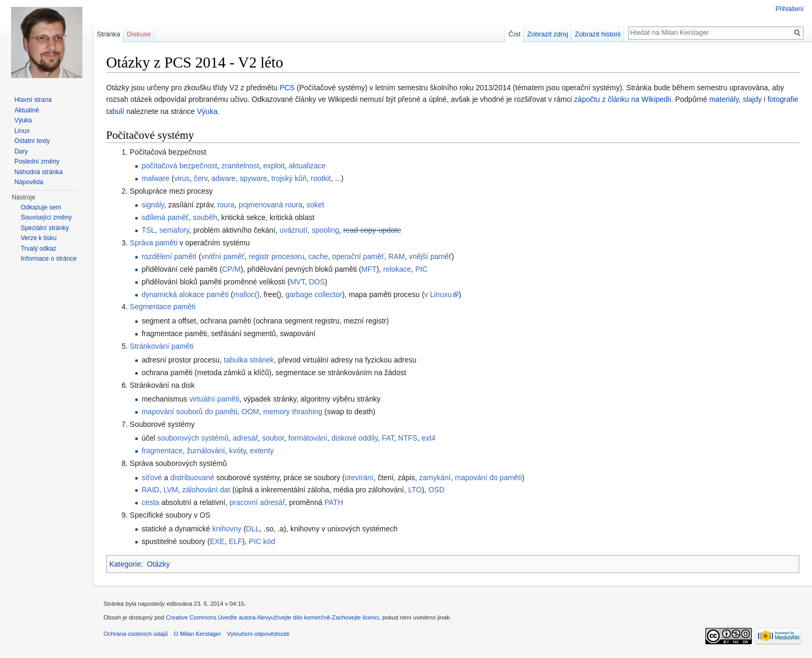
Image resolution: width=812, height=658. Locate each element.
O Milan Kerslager (197, 634)
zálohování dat (206, 490)
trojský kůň (289, 178)
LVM (171, 490)
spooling (325, 230)
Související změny (46, 217)
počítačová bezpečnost (179, 166)
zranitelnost (240, 166)
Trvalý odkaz (39, 249)
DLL (253, 529)
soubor (273, 438)
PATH (334, 502)
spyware (253, 178)
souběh (205, 217)
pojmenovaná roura (271, 205)
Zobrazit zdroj (548, 34)
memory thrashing (293, 412)
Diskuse (139, 34)
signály (153, 205)
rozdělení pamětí (169, 256)
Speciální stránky (45, 228)
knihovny (227, 529)
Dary (21, 151)
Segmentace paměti (163, 307)
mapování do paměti (489, 478)
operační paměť (358, 256)
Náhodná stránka (38, 172)
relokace (397, 269)
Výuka (207, 111)
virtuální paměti (214, 399)
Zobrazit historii (598, 34)
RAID (150, 490)
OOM (250, 412)
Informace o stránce (49, 259)
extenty (262, 451)
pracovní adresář (257, 502)
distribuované (192, 478)
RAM (397, 256)
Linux (22, 131)
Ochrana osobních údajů (136, 634)
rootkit (321, 178)
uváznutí (293, 230)
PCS (287, 88)
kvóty (238, 451)
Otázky (158, 564)
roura (226, 205)
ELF (235, 541)
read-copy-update (372, 230)
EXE (217, 541)
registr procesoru (276, 256)
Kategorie (125, 564)
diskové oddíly (355, 438)
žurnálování (206, 451)
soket (315, 205)
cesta (150, 502)
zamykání (435, 478)
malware (155, 178)
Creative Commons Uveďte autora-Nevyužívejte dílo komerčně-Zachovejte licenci (272, 617)
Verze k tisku (39, 238)
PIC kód (262, 541)
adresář (245, 438)
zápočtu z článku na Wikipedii (622, 99)
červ (200, 178)
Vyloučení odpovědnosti (258, 634)
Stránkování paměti (162, 346)
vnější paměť (430, 256)
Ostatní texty (32, 141)
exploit (274, 166)
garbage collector (314, 294)
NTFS (408, 438)
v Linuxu (438, 294)
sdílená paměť (165, 217)
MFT (369, 269)
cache (318, 256)
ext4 (428, 438)
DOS (317, 282)
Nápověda (29, 182)
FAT (388, 438)
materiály (724, 99)
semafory (174, 230)
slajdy (752, 99)
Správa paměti (154, 243)
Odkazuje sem (41, 207)
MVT (297, 282)
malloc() (247, 294)
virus (182, 178)
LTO (415, 490)
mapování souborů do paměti (189, 412)
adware (223, 178)
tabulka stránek (249, 360)
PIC (421, 269)
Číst (514, 34)
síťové (152, 478)
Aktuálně (27, 110)
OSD (436, 490)
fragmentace (162, 451)
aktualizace (307, 166)
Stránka (108, 34)
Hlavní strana (33, 100)
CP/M (232, 269)
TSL (148, 230)
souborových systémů (193, 438)
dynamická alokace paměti (185, 294)
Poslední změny (37, 161)
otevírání (359, 478)
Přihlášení (790, 9)
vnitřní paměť (223, 256)
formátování (308, 438)
